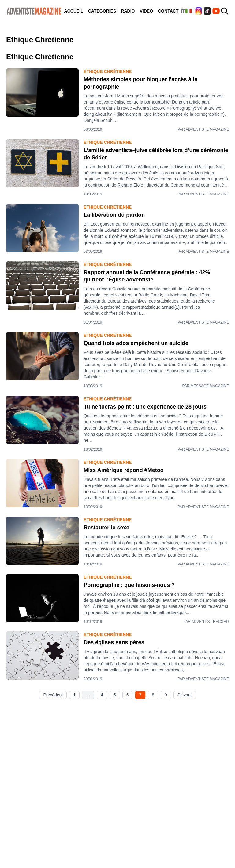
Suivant (185, 695)
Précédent (53, 695)
